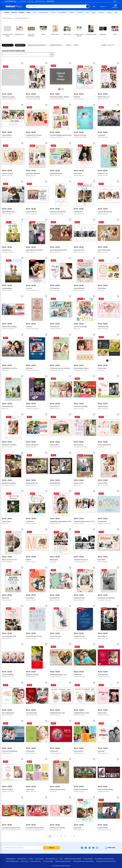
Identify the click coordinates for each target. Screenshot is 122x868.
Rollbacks (7, 12)
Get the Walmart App (12, 861)
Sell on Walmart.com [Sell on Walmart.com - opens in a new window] (52, 859)
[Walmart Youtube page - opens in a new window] (93, 848)
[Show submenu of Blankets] (75, 12)
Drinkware (101, 12)
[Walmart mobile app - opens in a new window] (110, 848)
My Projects (31, 1)
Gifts (87, 12)
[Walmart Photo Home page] (14, 6)
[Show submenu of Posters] (56, 12)
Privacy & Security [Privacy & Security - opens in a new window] (35, 861)
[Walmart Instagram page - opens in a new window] (97, 848)
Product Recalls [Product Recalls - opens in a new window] (88, 859)
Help (94, 6)
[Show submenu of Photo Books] (84, 12)
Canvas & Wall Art (62, 12)
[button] (13, 63)
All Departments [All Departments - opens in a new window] (11, 859)
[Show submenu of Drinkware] (104, 12)
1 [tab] (59, 38)
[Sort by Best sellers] (114, 45)
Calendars (109, 12)
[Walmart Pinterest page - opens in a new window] (90, 848)
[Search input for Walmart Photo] (56, 6)
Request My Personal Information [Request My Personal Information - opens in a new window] (106, 861)
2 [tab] (62, 38)
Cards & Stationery (44, 12)
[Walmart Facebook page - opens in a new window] (82, 848)
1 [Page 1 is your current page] (50, 836)
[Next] (74, 836)
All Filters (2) (8, 45)
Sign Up (52, 848)
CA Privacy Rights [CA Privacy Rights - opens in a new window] (48, 861)
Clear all (76, 45)
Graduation (22, 12)
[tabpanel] (7, 30)
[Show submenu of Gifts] (89, 12)
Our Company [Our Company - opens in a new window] (39, 859)
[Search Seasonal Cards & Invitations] (26, 55)
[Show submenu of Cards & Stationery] (49, 12)
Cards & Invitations (8, 18)
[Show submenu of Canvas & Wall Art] (67, 12)
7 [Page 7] (71, 836)
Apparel (94, 12)
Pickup (28, 12)
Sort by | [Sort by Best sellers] (104, 45)
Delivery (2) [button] (20, 45)
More (116, 12)
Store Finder (23, 1)
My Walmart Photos (40, 1)
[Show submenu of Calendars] (113, 12)
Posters (53, 12)
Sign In (115, 1)
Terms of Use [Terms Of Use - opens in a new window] (24, 861)
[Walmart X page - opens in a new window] (86, 848)
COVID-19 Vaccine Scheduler (73, 859)
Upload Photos (51, 1)
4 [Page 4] (61, 836)
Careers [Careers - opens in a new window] (31, 859)
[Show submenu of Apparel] (96, 12)
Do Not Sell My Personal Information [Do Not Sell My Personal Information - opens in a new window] (84, 861)
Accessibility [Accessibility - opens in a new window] (98, 859)
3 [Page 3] (57, 836)
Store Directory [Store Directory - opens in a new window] (22, 859)
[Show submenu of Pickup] (31, 12)
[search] (52, 55)
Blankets (72, 12)
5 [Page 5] (65, 836)
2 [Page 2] (54, 836)
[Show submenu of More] (118, 12)
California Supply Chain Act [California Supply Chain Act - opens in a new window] (63, 861)
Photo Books (80, 12)
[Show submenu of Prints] (37, 12)
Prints (35, 12)
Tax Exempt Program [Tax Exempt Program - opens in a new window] (108, 859)
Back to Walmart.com (10, 1)
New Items (14, 12)
